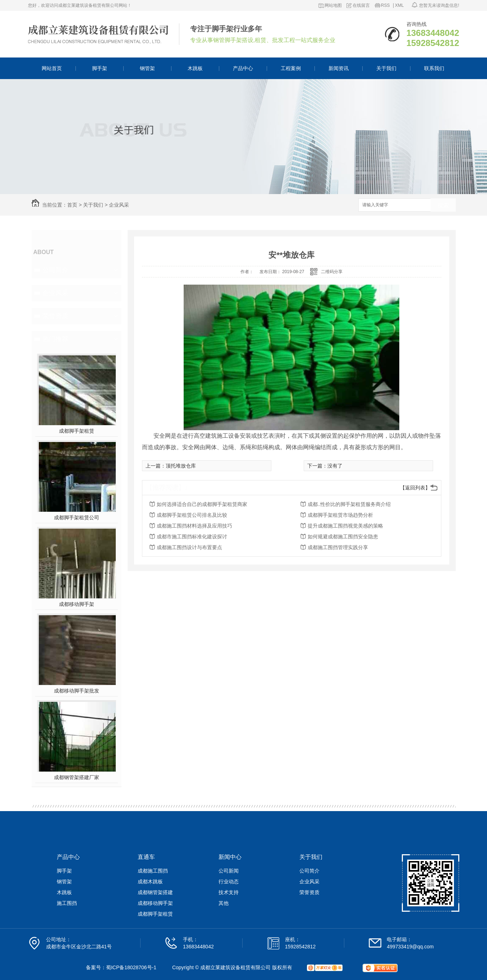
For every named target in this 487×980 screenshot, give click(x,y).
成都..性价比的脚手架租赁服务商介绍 (349, 504)
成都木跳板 (150, 882)
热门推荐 (55, 339)
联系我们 (434, 68)
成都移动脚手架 (77, 604)
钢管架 (147, 68)
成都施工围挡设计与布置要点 (189, 547)
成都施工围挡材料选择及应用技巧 (194, 526)
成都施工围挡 (153, 871)
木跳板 (195, 68)
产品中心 (243, 68)
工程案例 (291, 68)
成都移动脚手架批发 (77, 691)
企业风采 (119, 205)
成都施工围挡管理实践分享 (338, 547)
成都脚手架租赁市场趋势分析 (340, 515)
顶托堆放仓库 (181, 466)
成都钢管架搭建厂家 (77, 777)
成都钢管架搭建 (155, 892)
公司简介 (55, 270)
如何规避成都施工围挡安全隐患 (343, 537)
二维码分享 (332, 272)
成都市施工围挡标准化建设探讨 (192, 537)
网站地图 (333, 6)
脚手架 (100, 68)
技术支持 (229, 892)
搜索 (443, 205)
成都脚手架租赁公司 (77, 517)
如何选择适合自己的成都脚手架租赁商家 (202, 504)
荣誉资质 (55, 316)
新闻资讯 (339, 68)
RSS (385, 6)
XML (399, 6)
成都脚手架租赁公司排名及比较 (192, 515)
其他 (224, 903)
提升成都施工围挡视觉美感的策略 (345, 526)
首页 (72, 205)
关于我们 (386, 68)
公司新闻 (229, 871)
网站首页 (52, 68)
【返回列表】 (415, 488)
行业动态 (229, 882)
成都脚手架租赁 (77, 431)
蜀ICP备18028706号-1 (131, 967)
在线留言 (361, 6)
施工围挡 (67, 903)
